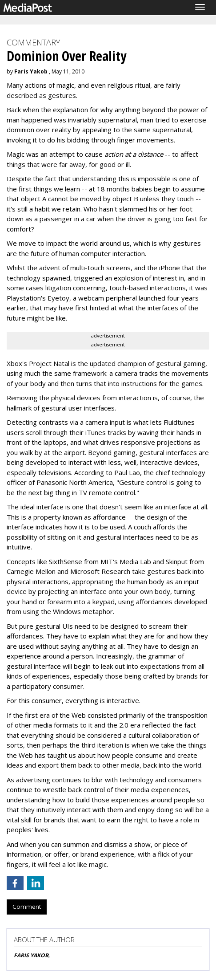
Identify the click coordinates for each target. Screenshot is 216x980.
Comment (27, 907)
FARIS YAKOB (31, 955)
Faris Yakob (31, 71)
